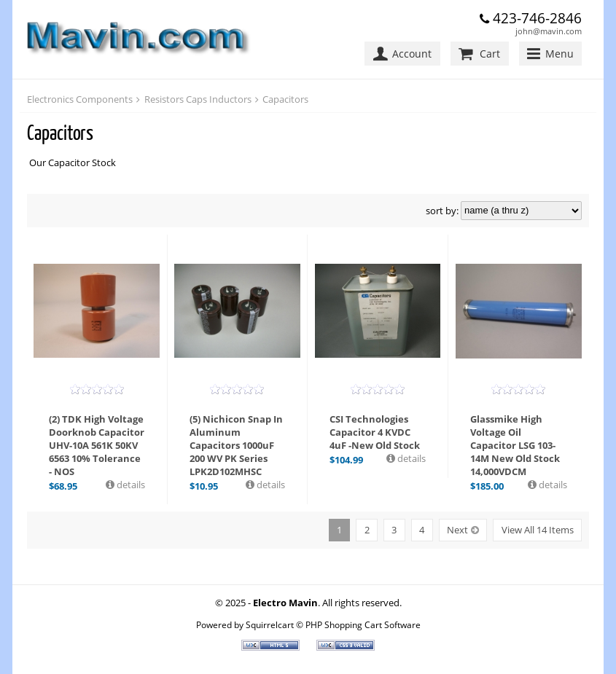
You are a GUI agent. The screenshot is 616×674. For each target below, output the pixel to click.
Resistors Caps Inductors (198, 99)
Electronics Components (80, 99)
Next (457, 530)
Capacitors (285, 99)
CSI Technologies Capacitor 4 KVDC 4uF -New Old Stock (375, 432)
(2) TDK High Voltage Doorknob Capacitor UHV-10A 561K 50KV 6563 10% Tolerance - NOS (97, 445)
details (130, 485)
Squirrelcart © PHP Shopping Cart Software (333, 624)
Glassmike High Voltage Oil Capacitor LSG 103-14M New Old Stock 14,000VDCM (515, 445)
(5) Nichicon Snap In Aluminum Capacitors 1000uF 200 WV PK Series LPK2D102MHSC (236, 445)
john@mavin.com (549, 31)
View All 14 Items (538, 530)
